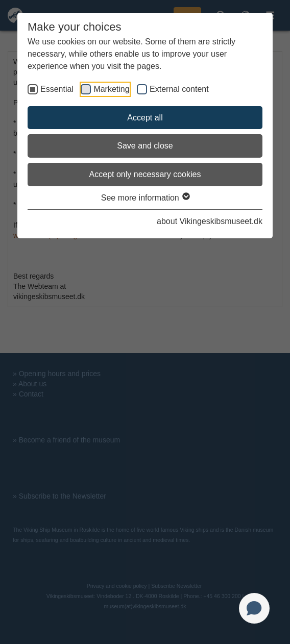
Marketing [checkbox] (111, 89)
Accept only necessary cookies (145, 174)
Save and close (145, 146)
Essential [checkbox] (57, 89)
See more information (145, 198)
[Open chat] (254, 608)
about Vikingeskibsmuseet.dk (210, 221)
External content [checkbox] (179, 89)
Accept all (145, 118)
